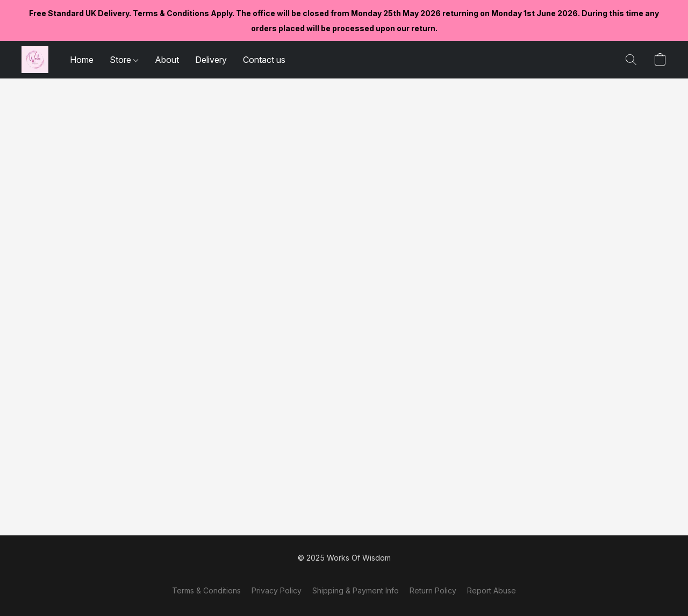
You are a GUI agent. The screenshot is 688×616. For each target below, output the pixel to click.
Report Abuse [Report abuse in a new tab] (492, 590)
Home (82, 60)
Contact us (264, 60)
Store (124, 60)
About (167, 60)
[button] (35, 60)
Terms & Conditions (206, 590)
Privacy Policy (277, 590)
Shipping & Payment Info (356, 590)
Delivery (211, 60)
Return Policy (433, 590)
